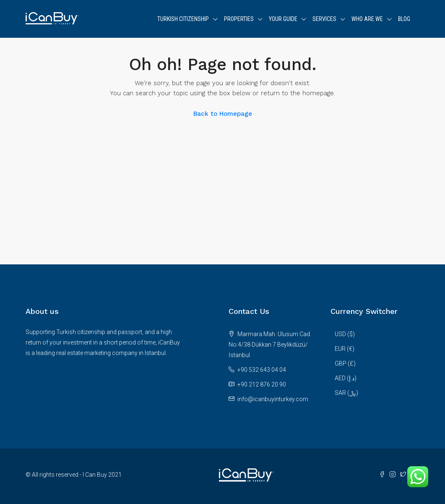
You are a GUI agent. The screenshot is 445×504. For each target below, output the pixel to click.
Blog (404, 19)
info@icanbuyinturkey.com (273, 399)
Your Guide (283, 19)
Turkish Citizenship (183, 19)
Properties (239, 19)
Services (324, 19)
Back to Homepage (223, 114)
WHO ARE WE (367, 19)
